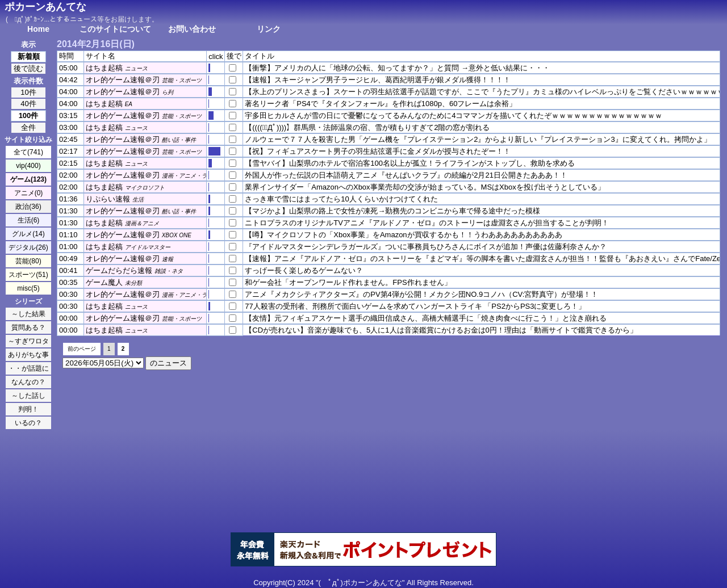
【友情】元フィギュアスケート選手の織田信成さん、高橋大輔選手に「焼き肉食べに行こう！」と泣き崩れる (426, 318)
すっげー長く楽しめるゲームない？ (304, 270)
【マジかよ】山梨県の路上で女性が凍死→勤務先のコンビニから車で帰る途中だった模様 (392, 211)
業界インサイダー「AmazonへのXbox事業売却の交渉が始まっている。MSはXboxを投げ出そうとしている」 (425, 187)
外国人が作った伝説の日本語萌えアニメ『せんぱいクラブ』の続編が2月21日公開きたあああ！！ (406, 175)
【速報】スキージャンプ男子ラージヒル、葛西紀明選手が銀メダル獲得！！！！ (378, 80)
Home (38, 29)
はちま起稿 (104, 68)
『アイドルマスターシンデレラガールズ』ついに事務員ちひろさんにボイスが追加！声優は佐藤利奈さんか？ (426, 247)
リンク (269, 29)
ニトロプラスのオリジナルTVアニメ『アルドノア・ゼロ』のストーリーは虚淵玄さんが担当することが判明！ (427, 223)
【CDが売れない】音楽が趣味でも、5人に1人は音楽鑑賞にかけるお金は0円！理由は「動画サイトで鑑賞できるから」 (441, 330)
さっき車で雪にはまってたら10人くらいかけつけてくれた (341, 199)
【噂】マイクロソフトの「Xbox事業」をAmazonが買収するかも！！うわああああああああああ (403, 235)
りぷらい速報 (108, 199)
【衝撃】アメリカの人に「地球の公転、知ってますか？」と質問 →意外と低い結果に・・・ (397, 68)
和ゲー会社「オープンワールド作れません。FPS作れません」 (348, 282)
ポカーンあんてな (45, 7)
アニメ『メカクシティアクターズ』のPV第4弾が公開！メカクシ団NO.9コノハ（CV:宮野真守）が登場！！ (421, 294)
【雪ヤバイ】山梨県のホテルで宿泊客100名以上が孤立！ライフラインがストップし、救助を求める (410, 163)
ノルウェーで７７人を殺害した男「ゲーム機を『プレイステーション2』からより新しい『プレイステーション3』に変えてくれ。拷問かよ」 (478, 139)
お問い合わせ (192, 29)
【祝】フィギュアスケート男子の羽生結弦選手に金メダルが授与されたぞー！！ (378, 151)
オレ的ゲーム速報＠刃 (123, 80)
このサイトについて (115, 29)
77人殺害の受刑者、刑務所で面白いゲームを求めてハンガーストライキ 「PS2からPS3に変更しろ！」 (415, 306)
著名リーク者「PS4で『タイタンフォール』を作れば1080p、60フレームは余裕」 (381, 104)
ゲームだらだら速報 (119, 270)
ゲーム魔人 (104, 282)
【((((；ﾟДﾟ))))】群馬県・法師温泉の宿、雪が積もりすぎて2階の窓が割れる (367, 127)
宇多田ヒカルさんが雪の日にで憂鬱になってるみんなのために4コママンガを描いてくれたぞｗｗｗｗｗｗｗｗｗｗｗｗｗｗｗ (454, 115)
